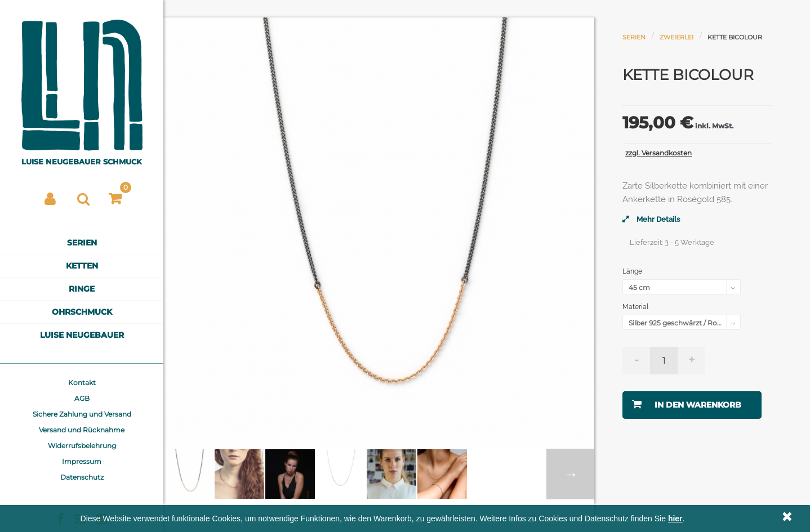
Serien (82, 243)
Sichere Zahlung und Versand (82, 414)
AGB (82, 398)
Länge (633, 271)
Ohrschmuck (82, 312)
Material (636, 307)
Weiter (570, 474)
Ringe (82, 289)
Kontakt (82, 383)
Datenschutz (82, 477)
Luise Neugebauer (82, 335)
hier (675, 518)
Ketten (82, 266)
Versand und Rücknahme (82, 430)
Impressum (82, 461)
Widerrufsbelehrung (82, 446)
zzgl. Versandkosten (658, 153)
